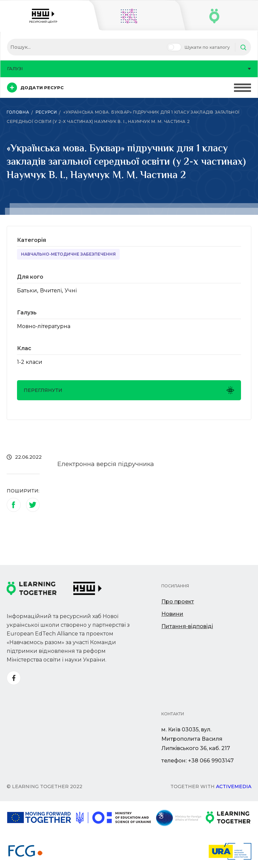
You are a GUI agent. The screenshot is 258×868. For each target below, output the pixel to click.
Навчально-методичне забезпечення (68, 254)
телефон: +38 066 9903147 (197, 761)
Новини (172, 614)
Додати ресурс (35, 88)
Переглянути (129, 390)
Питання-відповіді (187, 626)
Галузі (129, 68)
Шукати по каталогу (207, 47)
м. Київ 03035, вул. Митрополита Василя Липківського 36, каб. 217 (196, 739)
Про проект (178, 602)
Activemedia (234, 786)
